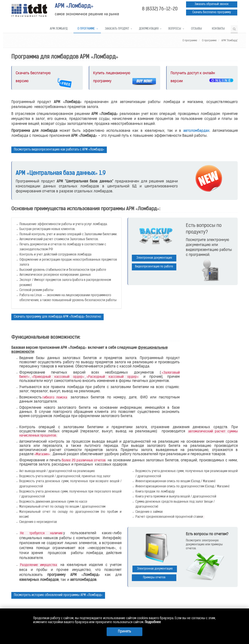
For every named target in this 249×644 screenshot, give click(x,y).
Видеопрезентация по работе (154, 267)
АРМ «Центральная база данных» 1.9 (61, 174)
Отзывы (196, 29)
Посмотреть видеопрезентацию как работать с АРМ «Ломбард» (59, 150)
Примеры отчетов (154, 578)
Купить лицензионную (112, 73)
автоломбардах (196, 131)
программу (102, 81)
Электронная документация (154, 258)
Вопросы (175, 29)
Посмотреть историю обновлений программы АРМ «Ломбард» (58, 595)
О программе (86, 29)
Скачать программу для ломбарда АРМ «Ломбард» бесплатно (57, 317)
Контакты (218, 29)
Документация (149, 29)
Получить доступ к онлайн (193, 73)
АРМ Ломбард (59, 29)
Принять (124, 632)
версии (177, 81)
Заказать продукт (117, 29)
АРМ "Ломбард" (229, 41)
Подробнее (153, 622)
